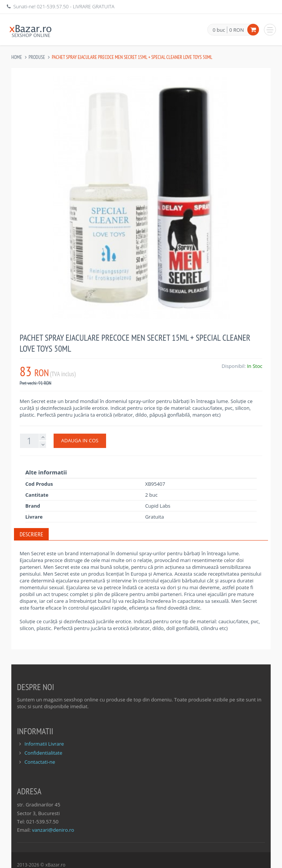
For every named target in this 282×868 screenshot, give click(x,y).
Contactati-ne (40, 762)
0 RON (237, 30)
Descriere (31, 534)
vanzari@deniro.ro (53, 830)
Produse (37, 57)
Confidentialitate (43, 753)
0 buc (219, 30)
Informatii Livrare (44, 744)
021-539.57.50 (53, 6)
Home (17, 57)
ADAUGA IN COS (80, 440)
